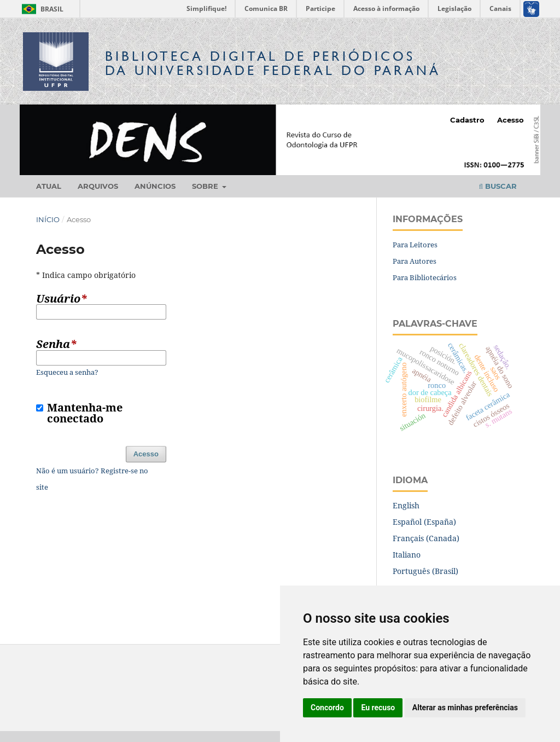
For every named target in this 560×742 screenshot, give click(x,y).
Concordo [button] (327, 708)
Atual (49, 186)
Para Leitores (415, 245)
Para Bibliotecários (425, 277)
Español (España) (424, 522)
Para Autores (415, 261)
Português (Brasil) (425, 571)
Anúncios (155, 186)
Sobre (206, 186)
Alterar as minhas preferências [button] (465, 708)
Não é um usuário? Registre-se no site (92, 479)
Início (48, 219)
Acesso (511, 120)
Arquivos (98, 186)
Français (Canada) (426, 538)
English (406, 505)
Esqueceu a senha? (67, 372)
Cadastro (467, 120)
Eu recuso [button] (378, 708)
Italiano (407, 555)
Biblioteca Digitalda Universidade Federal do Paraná (273, 63)
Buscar (498, 186)
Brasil (41, 9)
